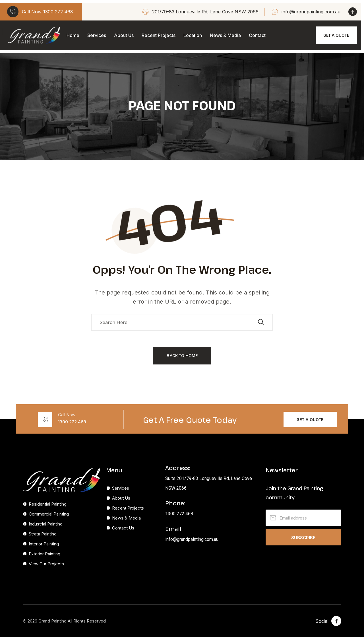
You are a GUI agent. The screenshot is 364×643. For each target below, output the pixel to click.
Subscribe (303, 538)
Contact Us (123, 528)
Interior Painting (44, 544)
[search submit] (261, 322)
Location (193, 35)
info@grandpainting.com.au (311, 12)
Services (97, 35)
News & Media (225, 35)
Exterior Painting (45, 554)
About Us (124, 35)
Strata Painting (43, 534)
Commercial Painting (49, 514)
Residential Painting (48, 504)
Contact (257, 35)
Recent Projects (159, 35)
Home (73, 35)
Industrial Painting (46, 524)
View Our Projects (46, 564)
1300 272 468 (58, 12)
